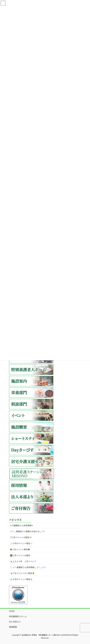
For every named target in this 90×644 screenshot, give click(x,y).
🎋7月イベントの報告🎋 (21, 537)
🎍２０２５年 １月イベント (23, 561)
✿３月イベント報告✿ (20, 549)
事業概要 (13, 627)
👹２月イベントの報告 (20, 555)
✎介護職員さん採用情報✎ (22, 525)
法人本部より (15, 622)
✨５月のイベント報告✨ (21, 543)
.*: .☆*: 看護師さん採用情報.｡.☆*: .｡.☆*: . (28, 567)
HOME (12, 611)
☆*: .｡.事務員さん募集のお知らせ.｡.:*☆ (28, 531)
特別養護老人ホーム (18, 616)
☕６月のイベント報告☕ (21, 579)
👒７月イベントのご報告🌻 (22, 573)
